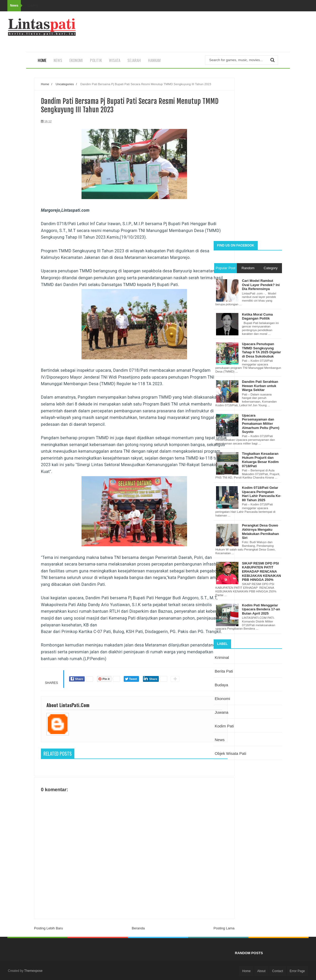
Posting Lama (224, 928)
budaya (221, 685)
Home (42, 60)
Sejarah (134, 60)
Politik (96, 60)
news (220, 740)
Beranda (138, 928)
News (58, 60)
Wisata (115, 60)
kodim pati (224, 726)
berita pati (224, 671)
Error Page (297, 971)
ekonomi (222, 699)
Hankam (154, 60)
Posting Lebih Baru (49, 928)
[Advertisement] (248, 157)
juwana (222, 712)
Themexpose (33, 971)
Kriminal (222, 657)
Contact (278, 971)
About (261, 971)
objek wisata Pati (230, 753)
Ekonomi (76, 60)
